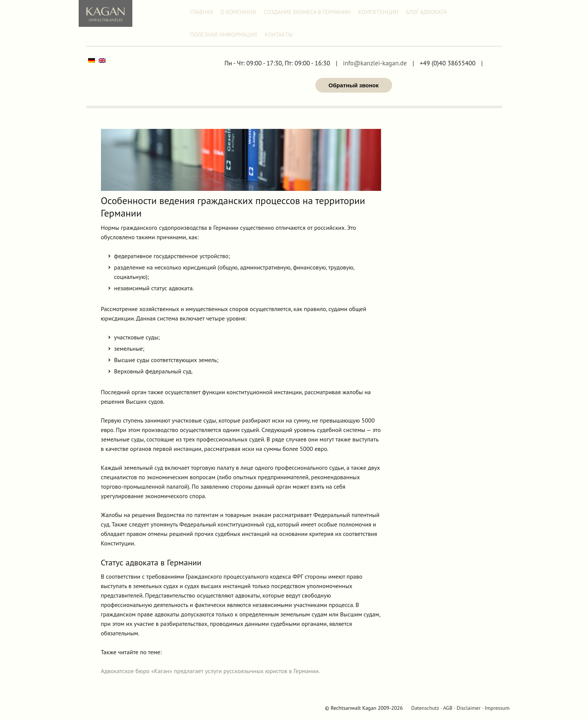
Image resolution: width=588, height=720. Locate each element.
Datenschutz (425, 708)
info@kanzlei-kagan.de (375, 63)
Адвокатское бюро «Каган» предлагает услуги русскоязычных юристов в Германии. (211, 671)
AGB (448, 708)
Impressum (497, 708)
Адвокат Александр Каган (105, 13)
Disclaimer (469, 708)
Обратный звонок (354, 85)
